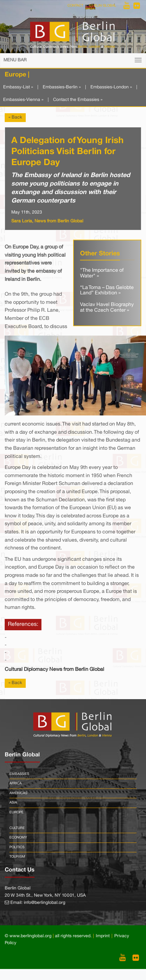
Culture (17, 828)
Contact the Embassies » (78, 100)
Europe (16, 812)
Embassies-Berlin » (62, 87)
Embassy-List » (18, 87)
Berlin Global (103, 6)
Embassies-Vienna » (23, 100)
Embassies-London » (111, 87)
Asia (13, 803)
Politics (17, 847)
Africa (16, 783)
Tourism (17, 857)
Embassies (19, 774)
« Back (15, 117)
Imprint (103, 936)
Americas (18, 793)
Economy (18, 838)
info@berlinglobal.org (45, 903)
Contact (75, 6)
